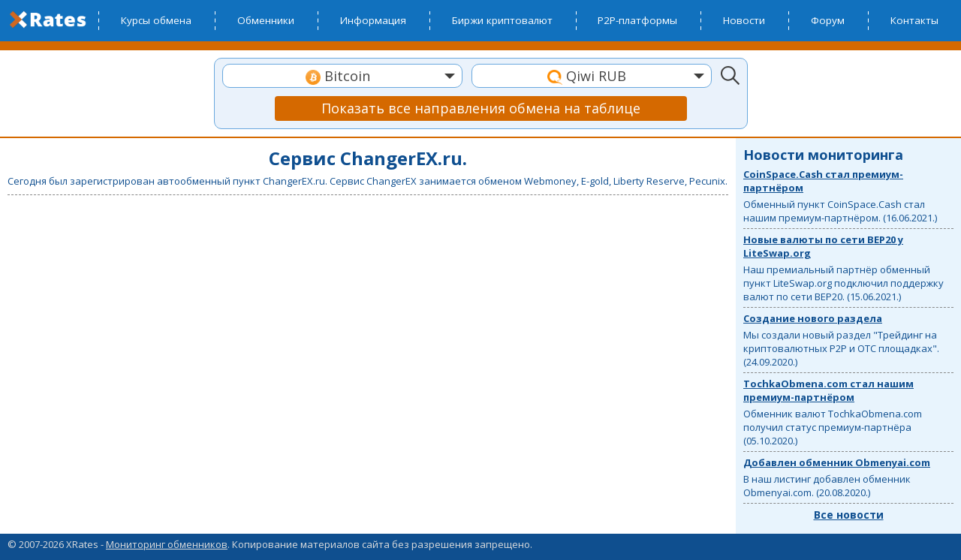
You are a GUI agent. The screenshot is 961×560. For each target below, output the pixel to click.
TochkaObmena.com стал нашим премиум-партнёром (828, 390)
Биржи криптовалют (502, 20)
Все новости (849, 515)
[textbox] (342, 76)
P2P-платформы (637, 20)
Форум (828, 20)
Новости (744, 20)
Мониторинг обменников (167, 544)
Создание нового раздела (813, 318)
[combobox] (342, 76)
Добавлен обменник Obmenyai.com (837, 462)
